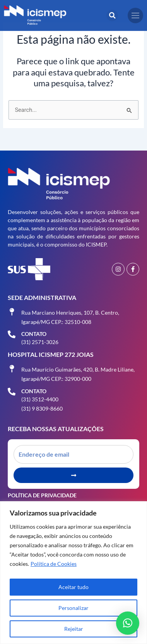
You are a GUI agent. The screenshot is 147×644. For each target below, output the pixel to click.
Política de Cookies (54, 564)
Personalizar (73, 608)
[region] (73, 573)
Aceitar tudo (73, 587)
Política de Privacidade (42, 495)
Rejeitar (74, 629)
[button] (112, 15)
